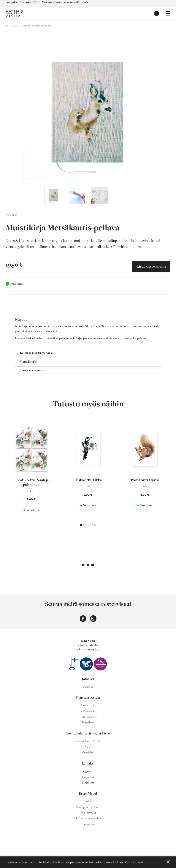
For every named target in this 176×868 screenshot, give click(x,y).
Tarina (88, 801)
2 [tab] (84, 525)
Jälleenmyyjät (88, 813)
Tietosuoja (88, 824)
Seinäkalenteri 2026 (88, 741)
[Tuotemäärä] (122, 264)
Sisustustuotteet (88, 697)
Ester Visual (88, 793)
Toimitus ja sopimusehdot (88, 818)
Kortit (88, 747)
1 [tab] (81, 525)
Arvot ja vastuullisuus (88, 807)
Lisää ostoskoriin (151, 266)
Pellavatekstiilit (88, 717)
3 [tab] (88, 525)
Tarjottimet (88, 723)
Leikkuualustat (88, 711)
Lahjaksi (88, 763)
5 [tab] (95, 525)
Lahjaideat (88, 777)
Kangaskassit (88, 771)
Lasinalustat (88, 705)
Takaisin (12, 215)
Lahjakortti (88, 783)
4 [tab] (92, 525)
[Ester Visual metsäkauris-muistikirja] (88, 114)
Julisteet (88, 679)
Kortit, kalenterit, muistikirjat (88, 733)
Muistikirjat (88, 753)
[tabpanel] (31, 470)
